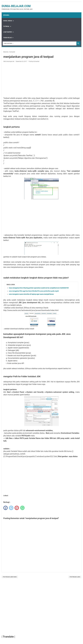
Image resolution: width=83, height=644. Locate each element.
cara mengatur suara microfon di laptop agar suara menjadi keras (31, 294)
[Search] (40, 43)
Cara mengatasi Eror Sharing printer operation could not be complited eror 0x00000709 (39, 288)
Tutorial (6, 26)
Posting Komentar (34, 61)
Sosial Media (8, 21)
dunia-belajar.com (16, 6)
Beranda (6, 15)
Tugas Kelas (7, 38)
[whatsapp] (22, 508)
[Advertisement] (41, 80)
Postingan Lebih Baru (10, 577)
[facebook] (6, 508)
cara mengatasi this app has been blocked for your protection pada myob (34, 291)
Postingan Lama (75, 577)
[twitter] (11, 508)
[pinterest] (17, 508)
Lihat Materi (8, 32)
